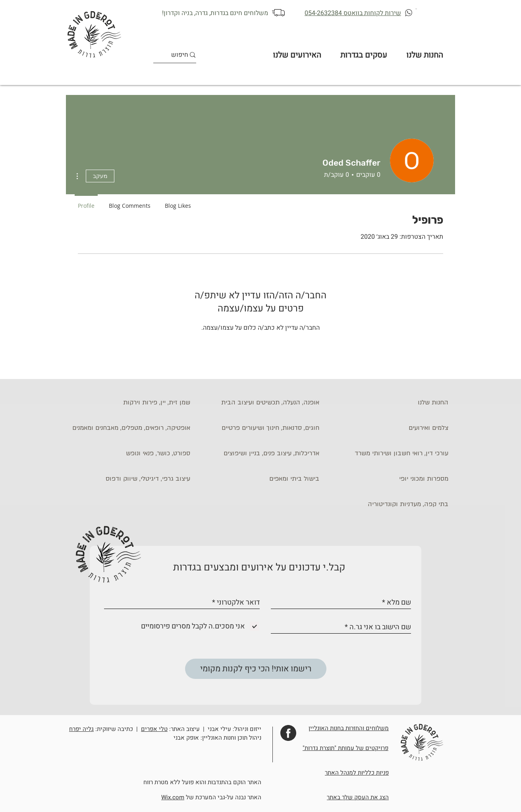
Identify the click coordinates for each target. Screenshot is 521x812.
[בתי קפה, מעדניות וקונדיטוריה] (388, 504)
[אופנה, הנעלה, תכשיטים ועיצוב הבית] (259, 402)
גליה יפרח (81, 729)
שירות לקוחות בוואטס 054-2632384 (353, 13)
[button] (417, 9)
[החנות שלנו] (388, 402)
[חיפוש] (180, 55)
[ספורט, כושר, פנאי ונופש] (129, 453)
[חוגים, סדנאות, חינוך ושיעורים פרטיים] (259, 428)
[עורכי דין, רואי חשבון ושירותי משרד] (388, 453)
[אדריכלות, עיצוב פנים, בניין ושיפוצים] (259, 453)
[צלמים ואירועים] (388, 428)
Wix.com (173, 797)
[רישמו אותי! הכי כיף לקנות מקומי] (256, 669)
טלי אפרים (154, 729)
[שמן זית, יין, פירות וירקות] (129, 402)
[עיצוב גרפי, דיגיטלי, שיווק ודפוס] (129, 479)
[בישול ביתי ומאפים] (259, 479)
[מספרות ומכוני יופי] (388, 479)
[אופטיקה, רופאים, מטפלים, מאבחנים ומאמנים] (129, 428)
